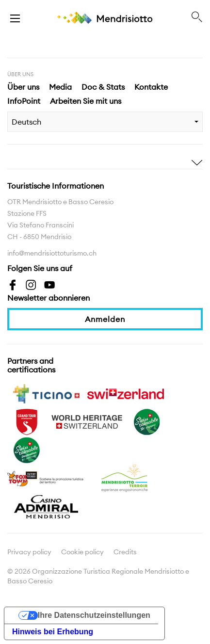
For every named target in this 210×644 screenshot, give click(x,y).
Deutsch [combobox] (26, 122)
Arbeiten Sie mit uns (86, 101)
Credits (125, 552)
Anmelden (105, 319)
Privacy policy (29, 552)
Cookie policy (82, 552)
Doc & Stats (103, 87)
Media (60, 87)
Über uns (23, 87)
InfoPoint (24, 101)
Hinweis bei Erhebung (53, 632)
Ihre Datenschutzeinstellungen (94, 615)
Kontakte (151, 87)
